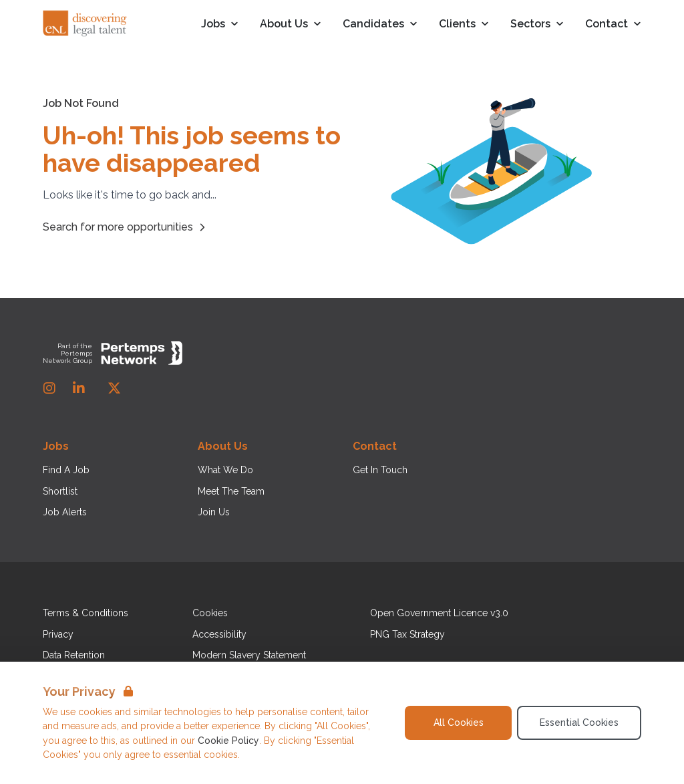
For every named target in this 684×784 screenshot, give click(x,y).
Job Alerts (65, 512)
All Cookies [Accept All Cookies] (459, 723)
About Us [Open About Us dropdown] (291, 24)
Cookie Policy (228, 741)
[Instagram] (49, 388)
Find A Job (66, 470)
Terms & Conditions (85, 613)
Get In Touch (380, 470)
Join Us (214, 512)
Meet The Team (231, 491)
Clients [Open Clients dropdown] (464, 24)
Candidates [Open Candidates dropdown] (380, 24)
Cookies (210, 613)
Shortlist (60, 491)
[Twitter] (114, 388)
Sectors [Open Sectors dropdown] (537, 24)
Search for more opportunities (126, 227)
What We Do (225, 470)
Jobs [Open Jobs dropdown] (220, 24)
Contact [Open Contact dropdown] (613, 24)
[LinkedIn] (79, 388)
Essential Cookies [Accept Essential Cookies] (579, 723)
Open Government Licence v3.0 (439, 613)
